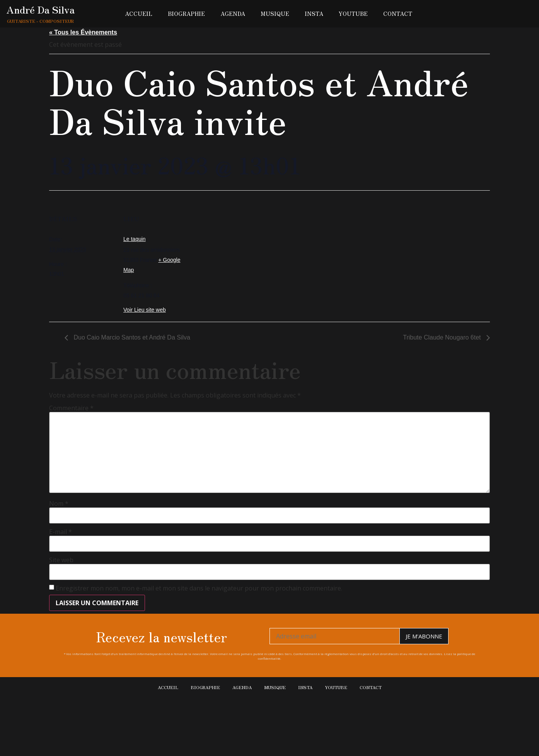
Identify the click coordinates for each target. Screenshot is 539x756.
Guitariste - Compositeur (40, 21)
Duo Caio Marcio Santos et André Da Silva (131, 337)
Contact (398, 14)
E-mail (61, 532)
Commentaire (71, 408)
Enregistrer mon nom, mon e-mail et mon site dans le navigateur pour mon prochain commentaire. (199, 588)
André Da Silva (41, 9)
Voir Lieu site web (145, 310)
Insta (314, 14)
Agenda (233, 14)
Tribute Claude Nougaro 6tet (443, 337)
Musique (275, 14)
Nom (59, 503)
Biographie (186, 14)
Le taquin (135, 239)
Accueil (139, 14)
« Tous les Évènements (83, 32)
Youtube (353, 14)
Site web (61, 560)
